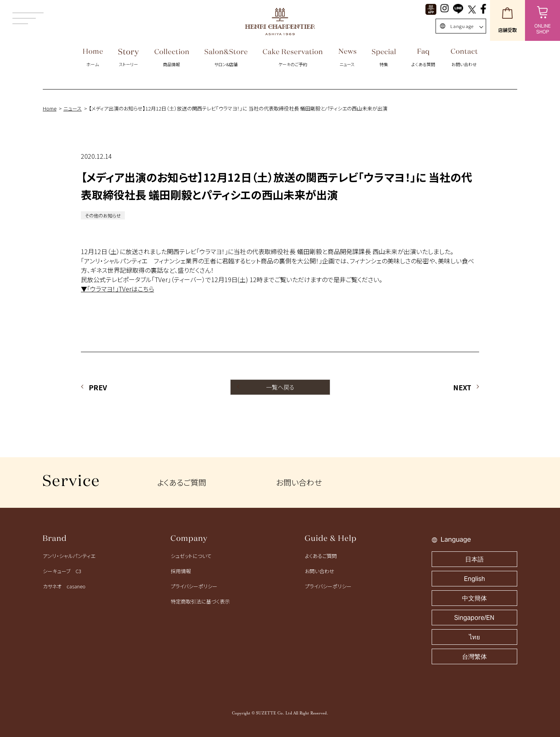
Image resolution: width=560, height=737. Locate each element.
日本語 (474, 559)
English (474, 579)
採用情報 (181, 571)
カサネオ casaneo (64, 586)
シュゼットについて (191, 556)
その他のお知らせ (103, 215)
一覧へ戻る (280, 387)
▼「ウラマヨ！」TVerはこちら (117, 289)
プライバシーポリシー (194, 586)
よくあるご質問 (182, 482)
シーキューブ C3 (62, 571)
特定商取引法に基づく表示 (200, 601)
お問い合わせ (299, 482)
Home (50, 108)
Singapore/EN (474, 618)
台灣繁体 (474, 657)
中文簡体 (474, 598)
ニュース (73, 108)
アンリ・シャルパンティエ (69, 556)
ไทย (474, 637)
